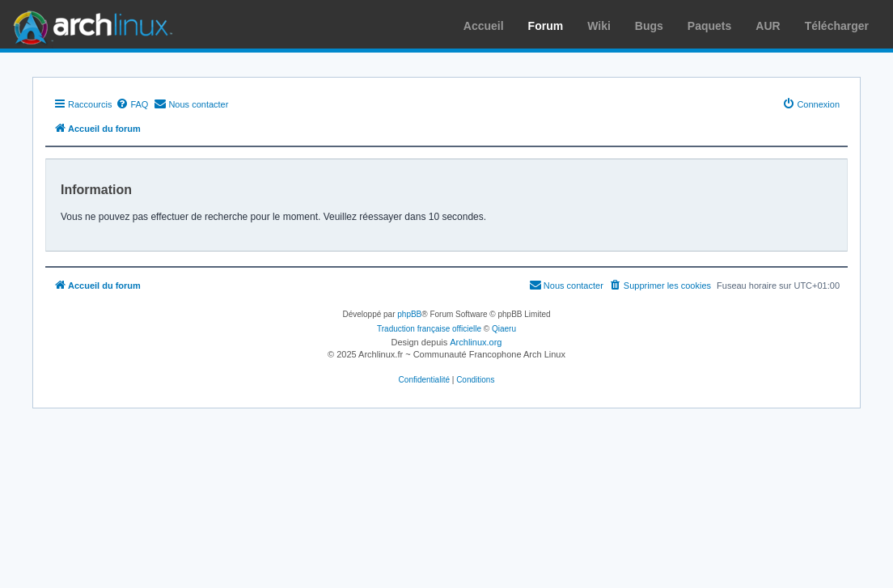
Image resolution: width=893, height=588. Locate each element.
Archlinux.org (476, 342)
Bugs (649, 26)
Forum (546, 26)
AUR (768, 26)
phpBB (409, 314)
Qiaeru (504, 329)
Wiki (599, 26)
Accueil (484, 26)
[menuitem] (132, 104)
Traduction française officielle (429, 329)
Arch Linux (89, 24)
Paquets (709, 26)
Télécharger (837, 26)
